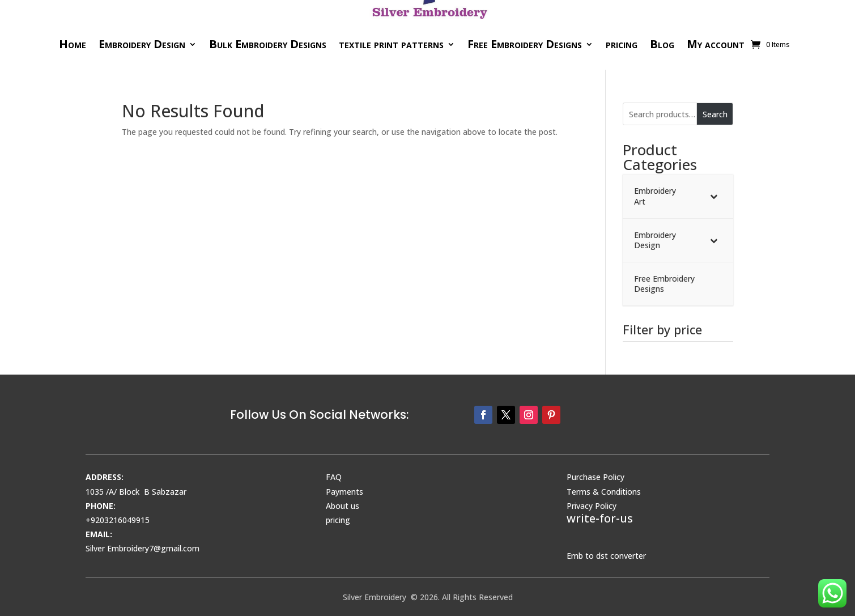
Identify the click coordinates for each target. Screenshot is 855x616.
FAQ (334, 477)
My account (716, 44)
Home (73, 44)
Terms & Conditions (604, 492)
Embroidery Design (142, 44)
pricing (622, 44)
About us (343, 506)
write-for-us (600, 518)
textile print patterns (391, 44)
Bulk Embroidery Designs (268, 44)
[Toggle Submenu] (713, 196)
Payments (344, 492)
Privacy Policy (592, 506)
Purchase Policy (595, 477)
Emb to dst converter (606, 556)
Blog (662, 44)
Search (715, 114)
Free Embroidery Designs (525, 44)
